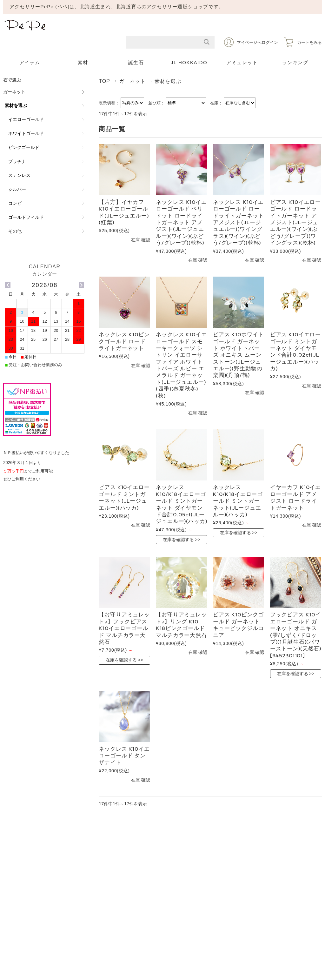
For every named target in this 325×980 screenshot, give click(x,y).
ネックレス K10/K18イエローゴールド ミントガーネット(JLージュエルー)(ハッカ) (238, 501)
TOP (104, 81)
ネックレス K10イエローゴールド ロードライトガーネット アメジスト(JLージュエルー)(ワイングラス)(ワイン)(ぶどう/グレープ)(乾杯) (239, 222)
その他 (15, 231)
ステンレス (19, 175)
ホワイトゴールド (26, 133)
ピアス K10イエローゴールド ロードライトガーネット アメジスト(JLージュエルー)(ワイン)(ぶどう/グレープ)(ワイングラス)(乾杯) (295, 222)
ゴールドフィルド (26, 217)
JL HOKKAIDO (189, 62)
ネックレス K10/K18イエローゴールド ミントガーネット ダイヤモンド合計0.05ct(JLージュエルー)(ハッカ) (181, 504)
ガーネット (132, 81)
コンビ (15, 203)
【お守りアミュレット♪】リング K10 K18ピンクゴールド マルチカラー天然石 (181, 624)
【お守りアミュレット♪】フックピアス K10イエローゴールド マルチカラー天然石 (124, 628)
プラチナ (17, 161)
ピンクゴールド (24, 147)
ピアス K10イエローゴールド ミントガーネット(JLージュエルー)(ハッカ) (124, 497)
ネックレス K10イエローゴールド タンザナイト (124, 755)
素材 (83, 62)
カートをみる (309, 42)
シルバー (17, 189)
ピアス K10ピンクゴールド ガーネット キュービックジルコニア (239, 624)
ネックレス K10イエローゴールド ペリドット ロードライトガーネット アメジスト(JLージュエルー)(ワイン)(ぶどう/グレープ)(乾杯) (181, 222)
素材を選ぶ (16, 105)
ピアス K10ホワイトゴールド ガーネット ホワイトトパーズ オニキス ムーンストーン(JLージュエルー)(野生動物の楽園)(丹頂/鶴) (238, 355)
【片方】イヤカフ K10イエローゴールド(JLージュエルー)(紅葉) (124, 212)
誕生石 (136, 62)
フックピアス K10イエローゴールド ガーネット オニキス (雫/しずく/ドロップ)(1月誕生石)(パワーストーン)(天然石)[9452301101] (296, 635)
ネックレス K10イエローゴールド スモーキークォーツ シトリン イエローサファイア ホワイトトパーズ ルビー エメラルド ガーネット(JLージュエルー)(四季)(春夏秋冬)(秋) (181, 365)
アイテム (30, 62)
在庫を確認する (178, 540)
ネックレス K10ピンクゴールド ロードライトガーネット (124, 341)
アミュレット (242, 62)
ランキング (295, 62)
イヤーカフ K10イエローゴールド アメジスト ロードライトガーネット (295, 497)
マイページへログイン (257, 42)
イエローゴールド (26, 119)
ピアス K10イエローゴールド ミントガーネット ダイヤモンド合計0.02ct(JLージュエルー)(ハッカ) (295, 351)
